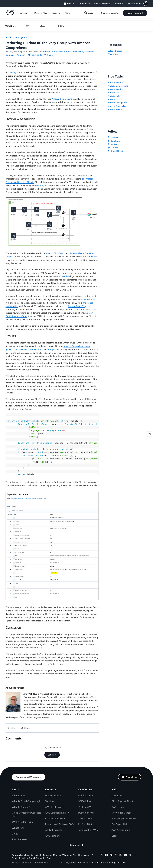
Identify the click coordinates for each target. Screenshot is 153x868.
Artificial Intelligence (16, 37)
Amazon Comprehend (62, 99)
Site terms (27, 862)
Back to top (77, 845)
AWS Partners (52, 836)
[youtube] (126, 855)
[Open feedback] (150, 434)
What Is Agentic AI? (22, 807)
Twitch (113, 148)
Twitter (113, 138)
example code (53, 349)
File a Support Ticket (122, 801)
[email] (135, 855)
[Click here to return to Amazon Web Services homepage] (10, 14)
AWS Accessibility (121, 830)
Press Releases (20, 839)
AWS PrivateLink (88, 299)
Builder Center (86, 795)
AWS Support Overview (124, 818)
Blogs (15, 834)
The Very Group (16, 72)
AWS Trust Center (54, 807)
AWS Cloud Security (22, 822)
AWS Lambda (63, 276)
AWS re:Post (118, 807)
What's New (113, 54)
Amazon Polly (114, 96)
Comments (35, 55)
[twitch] (121, 855)
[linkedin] (111, 855)
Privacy (15, 862)
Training (49, 801)
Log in (52, 755)
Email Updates (116, 151)
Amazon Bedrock (115, 83)
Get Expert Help (120, 824)
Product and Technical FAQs (60, 824)
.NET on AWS (85, 807)
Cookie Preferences (44, 862)
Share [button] (48, 55)
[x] (102, 855)
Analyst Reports (53, 830)
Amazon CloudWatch (55, 253)
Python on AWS (87, 813)
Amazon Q (113, 99)
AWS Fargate (41, 185)
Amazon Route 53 (76, 306)
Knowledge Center (121, 813)
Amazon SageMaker (117, 106)
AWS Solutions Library (57, 813)
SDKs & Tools (85, 801)
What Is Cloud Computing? (26, 801)
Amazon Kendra (115, 89)
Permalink (21, 55)
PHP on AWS (85, 824)
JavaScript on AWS (88, 830)
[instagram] (116, 855)
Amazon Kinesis (90, 256)
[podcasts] (130, 855)
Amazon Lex (113, 93)
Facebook (114, 141)
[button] (148, 4)
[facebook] (106, 855)
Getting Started (115, 51)
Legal (114, 836)
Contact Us (117, 795)
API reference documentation (28, 349)
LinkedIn (113, 144)
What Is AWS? (19, 795)
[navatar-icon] (146, 4)
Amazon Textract (115, 109)
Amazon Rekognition (117, 103)
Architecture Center (55, 818)
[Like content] (11, 728)
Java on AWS (85, 818)
